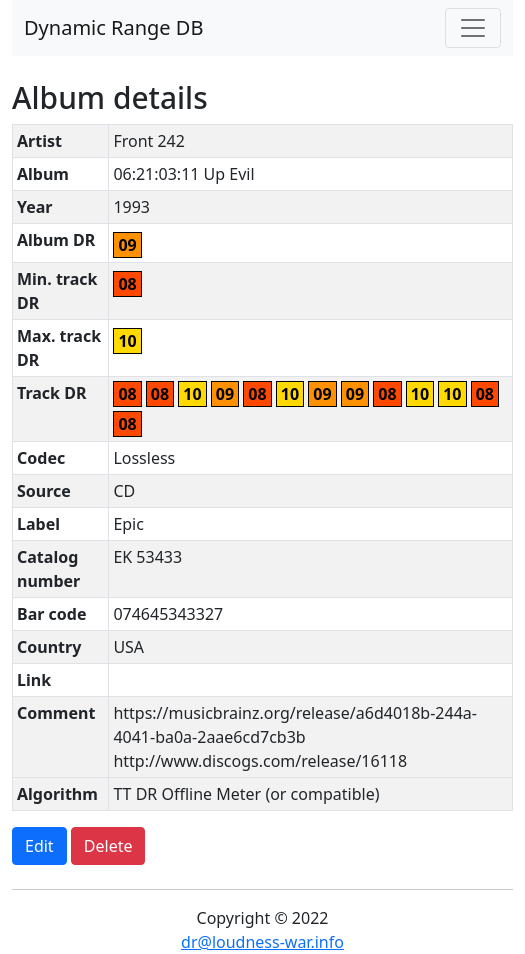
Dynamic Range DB (113, 27)
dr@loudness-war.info (262, 942)
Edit (39, 846)
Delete (108, 846)
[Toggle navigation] (473, 28)
